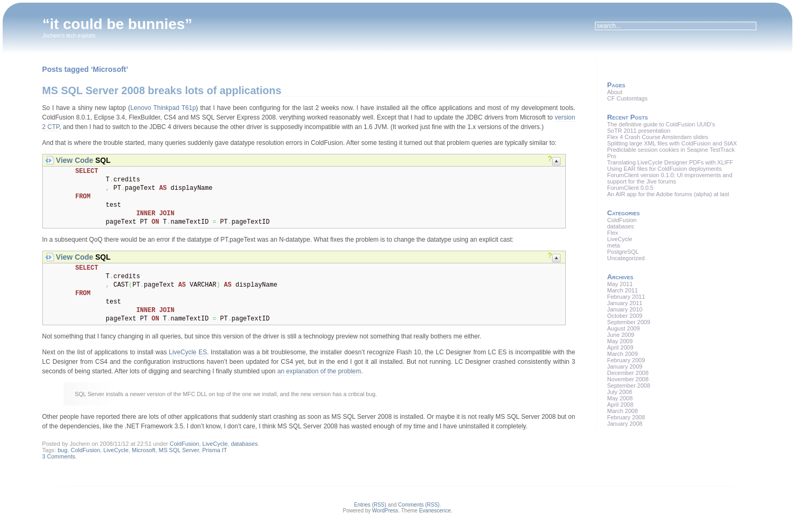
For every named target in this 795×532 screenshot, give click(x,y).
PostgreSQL (623, 252)
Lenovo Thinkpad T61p (163, 108)
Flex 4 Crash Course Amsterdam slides (658, 137)
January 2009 (625, 366)
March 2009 (622, 354)
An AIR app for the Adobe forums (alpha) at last (668, 194)
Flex (613, 233)
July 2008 (620, 392)
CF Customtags (627, 98)
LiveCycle (215, 444)
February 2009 (626, 360)
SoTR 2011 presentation (639, 131)
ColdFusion (185, 444)
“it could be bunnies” (117, 24)
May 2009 (620, 341)
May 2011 (620, 284)
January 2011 (625, 303)
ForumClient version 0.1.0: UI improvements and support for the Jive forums (670, 178)
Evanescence (435, 511)
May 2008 (620, 398)
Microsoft (144, 450)
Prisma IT (215, 450)
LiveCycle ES (188, 352)
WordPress (385, 511)
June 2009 (621, 335)
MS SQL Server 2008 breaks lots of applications (162, 90)
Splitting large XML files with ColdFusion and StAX (672, 143)
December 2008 (628, 373)
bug (62, 450)
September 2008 (629, 386)
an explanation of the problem (319, 371)
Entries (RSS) (370, 505)
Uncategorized (626, 258)
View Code (75, 160)
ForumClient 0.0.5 (630, 188)
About (615, 92)
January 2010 (625, 309)
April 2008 (620, 405)
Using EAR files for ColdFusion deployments (664, 169)
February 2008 (626, 417)
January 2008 (625, 424)
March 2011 (622, 290)
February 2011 (626, 297)
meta (613, 245)
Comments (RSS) (419, 505)
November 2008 (628, 379)
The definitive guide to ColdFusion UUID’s (661, 124)
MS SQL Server (179, 450)
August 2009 (624, 328)
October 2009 (625, 316)
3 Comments (59, 456)
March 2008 (622, 411)
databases (244, 444)
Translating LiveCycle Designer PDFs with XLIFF (670, 162)
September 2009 (629, 322)
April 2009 (620, 347)
